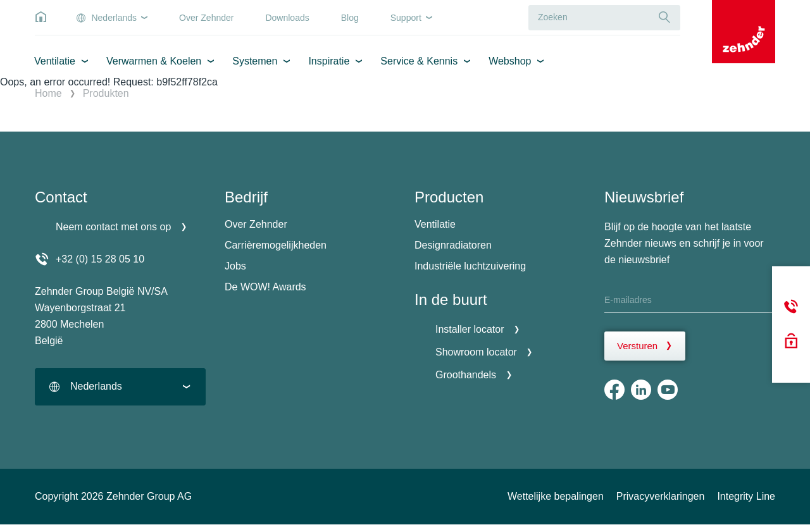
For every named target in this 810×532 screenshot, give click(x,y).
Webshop (510, 61)
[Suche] (664, 17)
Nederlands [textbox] (96, 386)
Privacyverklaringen (661, 496)
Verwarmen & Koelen (154, 61)
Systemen (255, 61)
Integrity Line (746, 496)
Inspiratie (329, 61)
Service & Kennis (419, 61)
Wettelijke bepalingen (556, 496)
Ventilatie (55, 61)
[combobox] (120, 387)
